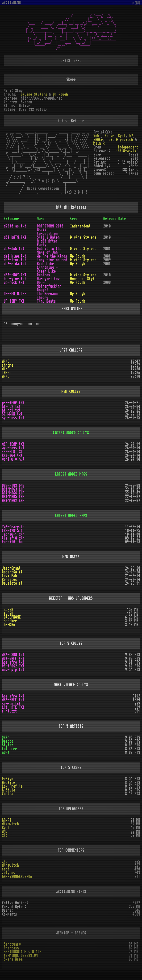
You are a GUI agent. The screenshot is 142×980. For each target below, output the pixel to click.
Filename (11, 219)
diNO (6, 361)
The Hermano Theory (47, 296)
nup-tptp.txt (13, 670)
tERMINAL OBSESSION (21, 956)
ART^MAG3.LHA (13, 489)
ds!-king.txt (15, 256)
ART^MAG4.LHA (13, 493)
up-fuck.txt (14, 282)
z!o (5, 835)
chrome (8, 365)
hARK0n (9, 625)
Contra (8, 794)
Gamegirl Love (49, 279)
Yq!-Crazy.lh (13, 527)
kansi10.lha (12, 542)
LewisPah (9, 576)
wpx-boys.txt (13, 448)
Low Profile (12, 786)
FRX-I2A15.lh (13, 531)
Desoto (8, 741)
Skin (6, 737)
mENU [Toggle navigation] (136, 3)
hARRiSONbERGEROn (17, 877)
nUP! (6, 753)
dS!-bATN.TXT (15, 237)
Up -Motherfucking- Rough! (50, 286)
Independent (128, 147)
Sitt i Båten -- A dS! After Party (51, 241)
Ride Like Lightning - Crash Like (47, 267)
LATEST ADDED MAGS (71, 474)
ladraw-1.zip (13, 534)
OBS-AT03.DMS (13, 486)
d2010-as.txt (127, 151)
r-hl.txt (9, 711)
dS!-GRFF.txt (13, 659)
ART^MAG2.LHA (13, 501)
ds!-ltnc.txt (15, 260)
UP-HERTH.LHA (15, 294)
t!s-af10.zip (13, 538)
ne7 (109, 140)
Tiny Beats (46, 301)
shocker (10, 621)
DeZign (8, 779)
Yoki (97, 136)
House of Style (83, 279)
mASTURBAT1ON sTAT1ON (23, 952)
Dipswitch (125, 140)
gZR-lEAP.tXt (13, 403)
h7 (131, 136)
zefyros (8, 873)
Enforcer (9, 749)
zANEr (98, 140)
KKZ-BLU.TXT (12, 452)
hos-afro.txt (13, 662)
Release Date (115, 219)
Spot (122, 136)
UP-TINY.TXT (14, 301)
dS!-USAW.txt (13, 655)
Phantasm (11, 948)
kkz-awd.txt (12, 455)
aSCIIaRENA (11, 3)
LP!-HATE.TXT (13, 707)
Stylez (8, 745)
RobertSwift (12, 572)
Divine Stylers (34, 94)
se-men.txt (11, 704)
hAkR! (7, 820)
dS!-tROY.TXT (15, 275)
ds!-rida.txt (15, 264)
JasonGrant (11, 568)
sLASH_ (9, 613)
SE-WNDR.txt (12, 414)
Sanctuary (12, 944)
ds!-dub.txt (14, 249)
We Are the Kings (52, 256)
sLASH (8, 610)
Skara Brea (13, 959)
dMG (5, 831)
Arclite (8, 783)
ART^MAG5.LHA (13, 497)
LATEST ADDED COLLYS (71, 433)
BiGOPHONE (12, 617)
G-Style (8, 790)
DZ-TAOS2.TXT (13, 666)
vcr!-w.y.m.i (13, 459)
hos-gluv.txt (15, 279)
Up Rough (60, 94)
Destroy (44, 275)
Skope (109, 136)
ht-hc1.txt (11, 410)
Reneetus (9, 580)
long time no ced (52, 260)
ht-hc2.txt (11, 407)
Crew (74, 219)
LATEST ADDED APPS (71, 516)
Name (41, 219)
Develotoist (12, 583)
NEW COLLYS (71, 392)
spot (6, 869)
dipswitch (10, 824)
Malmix (99, 143)
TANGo (7, 373)
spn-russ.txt (13, 418)
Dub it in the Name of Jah (49, 251)
